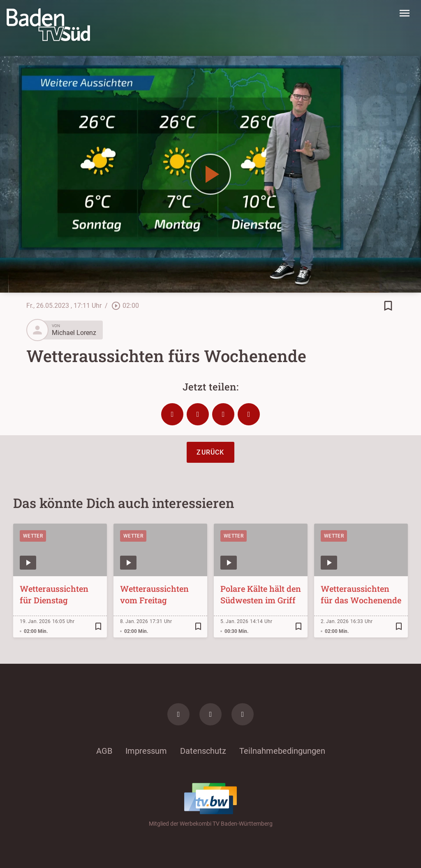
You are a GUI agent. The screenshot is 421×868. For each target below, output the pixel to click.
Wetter (33, 536)
